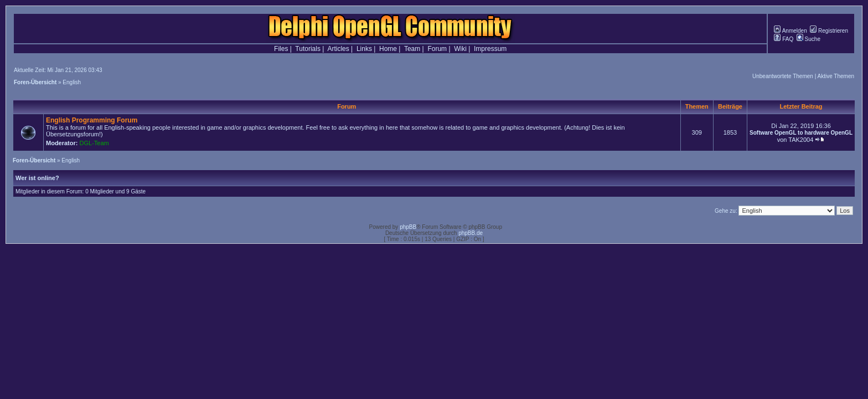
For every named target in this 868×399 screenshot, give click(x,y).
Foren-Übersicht (35, 82)
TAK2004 (801, 140)
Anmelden (790, 31)
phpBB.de (471, 233)
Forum (437, 49)
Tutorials (308, 49)
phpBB (408, 227)
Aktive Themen (836, 76)
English (72, 82)
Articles (338, 49)
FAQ (784, 39)
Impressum (490, 49)
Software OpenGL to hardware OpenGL (801, 133)
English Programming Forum (92, 120)
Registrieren (829, 31)
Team (412, 49)
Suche (808, 39)
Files (281, 49)
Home (388, 49)
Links (364, 49)
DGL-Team (94, 143)
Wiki (460, 49)
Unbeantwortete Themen (783, 76)
